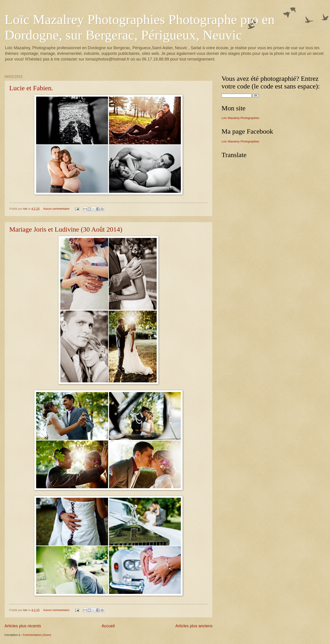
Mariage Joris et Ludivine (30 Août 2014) (66, 229)
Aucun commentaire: (57, 209)
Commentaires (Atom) (37, 635)
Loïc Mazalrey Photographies (240, 118)
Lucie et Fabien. (31, 88)
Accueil (108, 626)
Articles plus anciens (194, 626)
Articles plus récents (23, 626)
